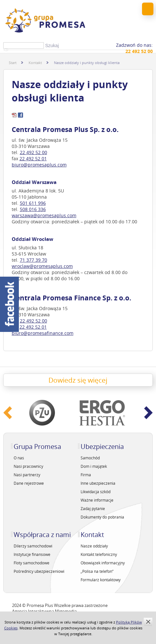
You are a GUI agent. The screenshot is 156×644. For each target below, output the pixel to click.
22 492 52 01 (33, 158)
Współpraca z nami (42, 535)
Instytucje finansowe (32, 554)
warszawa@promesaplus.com (44, 215)
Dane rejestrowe (29, 483)
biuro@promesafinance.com (43, 333)
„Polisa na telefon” (97, 571)
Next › (149, 413)
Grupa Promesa (37, 447)
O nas (19, 458)
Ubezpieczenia (102, 447)
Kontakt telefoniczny (99, 554)
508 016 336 (33, 209)
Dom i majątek (94, 466)
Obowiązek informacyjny (103, 563)
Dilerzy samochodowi (33, 546)
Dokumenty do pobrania (102, 517)
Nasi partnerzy (27, 475)
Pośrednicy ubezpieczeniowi (39, 571)
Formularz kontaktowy (101, 580)
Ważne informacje (97, 500)
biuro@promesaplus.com (39, 165)
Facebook (9, 304)
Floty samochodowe (32, 563)
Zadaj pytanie (93, 508)
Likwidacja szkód (96, 492)
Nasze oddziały (94, 546)
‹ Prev (8, 413)
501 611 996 (33, 203)
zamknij (148, 622)
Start (13, 63)
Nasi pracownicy (28, 466)
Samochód (90, 458)
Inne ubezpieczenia (98, 483)
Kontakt (35, 63)
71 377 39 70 (33, 260)
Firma (86, 475)
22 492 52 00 (33, 152)
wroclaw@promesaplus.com (42, 266)
